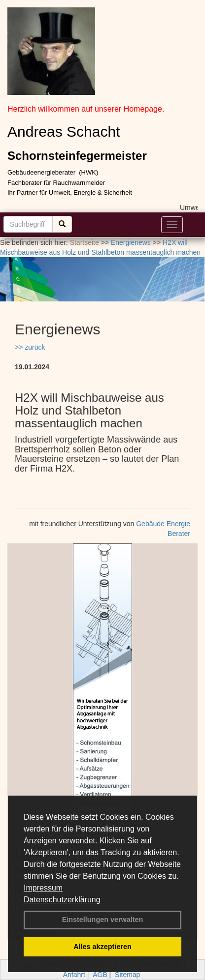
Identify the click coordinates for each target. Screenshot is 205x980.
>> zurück (30, 347)
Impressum (43, 888)
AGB (100, 975)
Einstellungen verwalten (103, 920)
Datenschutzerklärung (62, 900)
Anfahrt (74, 975)
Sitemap (127, 975)
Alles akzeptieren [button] (102, 947)
